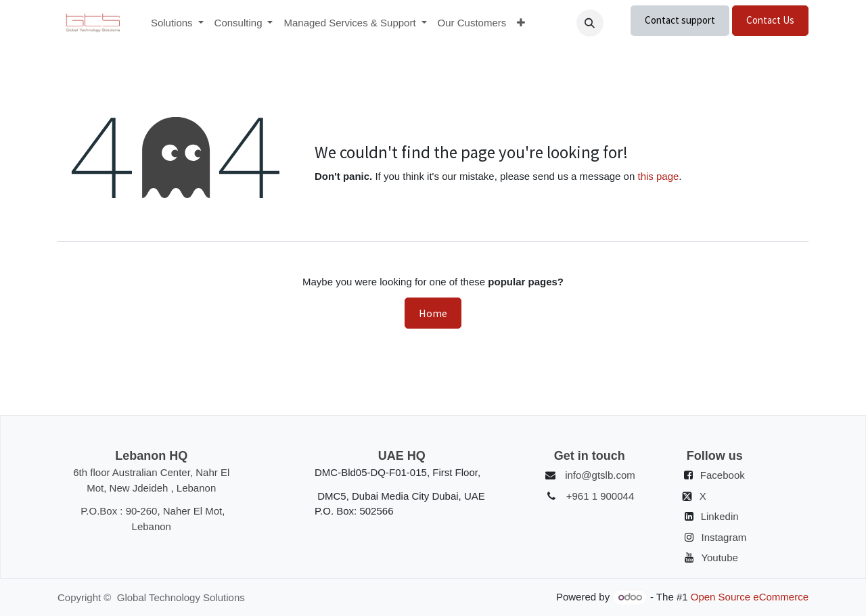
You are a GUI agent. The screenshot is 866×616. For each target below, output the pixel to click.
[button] (590, 23)
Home (433, 313)
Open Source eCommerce (750, 597)
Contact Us (770, 20)
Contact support (680, 20)
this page (658, 176)
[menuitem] (177, 23)
